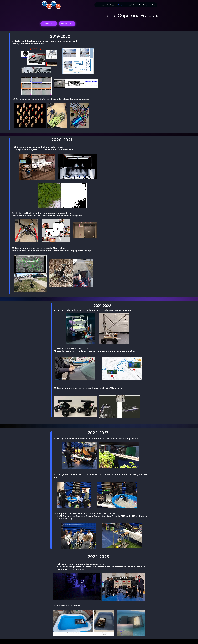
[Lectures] (49, 24)
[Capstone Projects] (67, 24)
